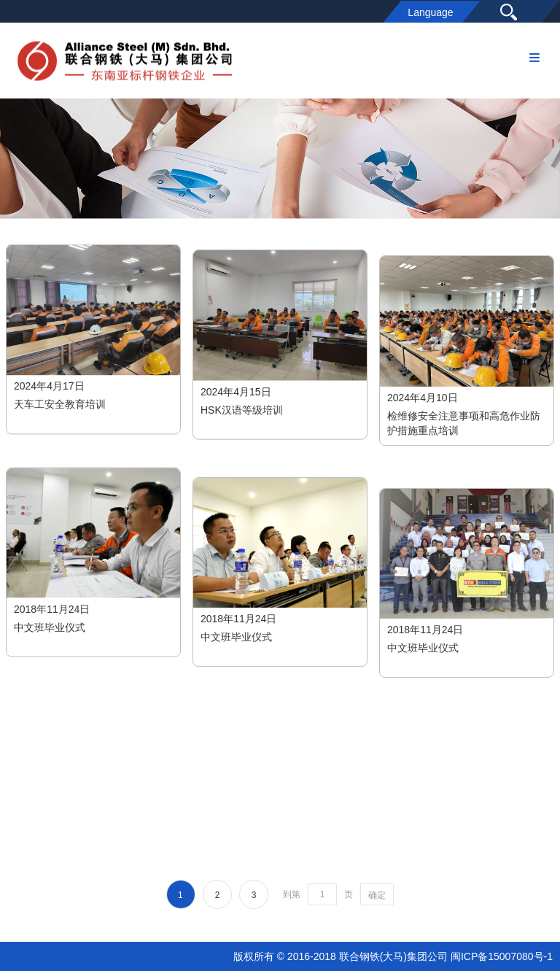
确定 (377, 895)
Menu (534, 52)
